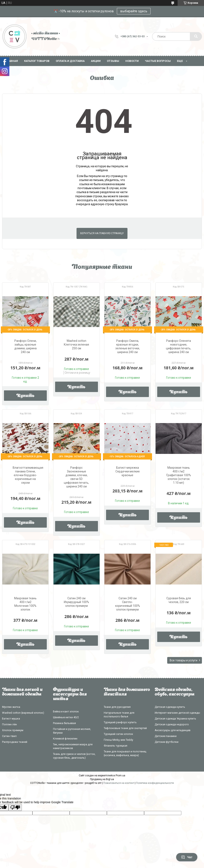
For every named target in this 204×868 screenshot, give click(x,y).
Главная (12, 61)
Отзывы (113, 61)
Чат (187, 857)
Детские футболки (167, 742)
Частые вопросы (158, 61)
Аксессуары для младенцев (173, 730)
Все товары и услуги (184, 660)
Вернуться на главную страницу (102, 233)
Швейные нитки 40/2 (66, 717)
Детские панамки (166, 736)
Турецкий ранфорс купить (120, 722)
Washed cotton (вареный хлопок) (23, 713)
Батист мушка (11, 719)
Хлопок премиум (13, 730)
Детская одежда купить (170, 707)
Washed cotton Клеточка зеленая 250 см (76, 345)
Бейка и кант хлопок (66, 711)
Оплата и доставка (70, 61)
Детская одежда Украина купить (175, 719)
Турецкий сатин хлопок (118, 734)
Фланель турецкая (116, 746)
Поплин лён (9, 724)
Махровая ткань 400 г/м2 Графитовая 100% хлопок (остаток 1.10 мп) (179, 475)
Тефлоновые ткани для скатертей (125, 728)
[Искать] (196, 36)
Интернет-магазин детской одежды (177, 713)
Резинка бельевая (64, 723)
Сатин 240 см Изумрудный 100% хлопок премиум (76, 602)
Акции (96, 61)
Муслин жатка (11, 707)
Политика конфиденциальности (155, 783)
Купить (25, 396)
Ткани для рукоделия (117, 707)
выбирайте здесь (134, 11)
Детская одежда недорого (172, 724)
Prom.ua (120, 776)
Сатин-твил (9, 736)
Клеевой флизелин (65, 739)
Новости (132, 61)
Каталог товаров (37, 61)
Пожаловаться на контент (119, 783)
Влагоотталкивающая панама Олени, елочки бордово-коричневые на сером (28, 475)
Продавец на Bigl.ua (102, 779)
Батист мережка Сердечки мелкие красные (128, 471)
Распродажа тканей (15, 742)
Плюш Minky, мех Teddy (118, 740)
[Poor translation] (15, 807)
